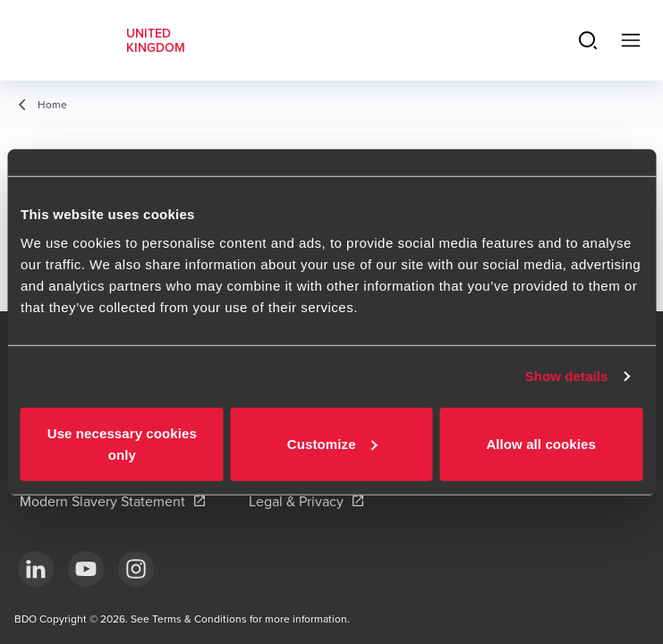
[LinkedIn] (36, 569)
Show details (567, 376)
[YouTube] (86, 569)
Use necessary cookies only (122, 443)
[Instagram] (136, 569)
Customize (332, 443)
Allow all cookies (541, 443)
